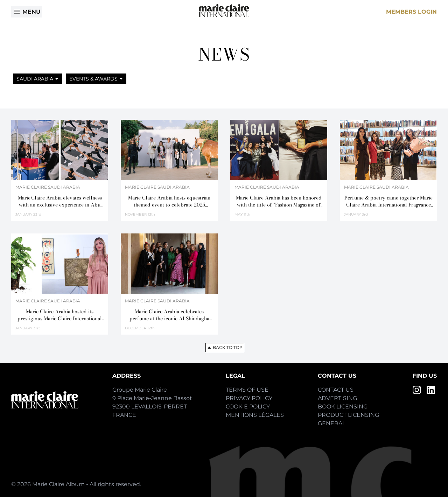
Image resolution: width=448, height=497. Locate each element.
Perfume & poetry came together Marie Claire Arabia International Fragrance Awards (388, 201)
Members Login (411, 12)
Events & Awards (96, 79)
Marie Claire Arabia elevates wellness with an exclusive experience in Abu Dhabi (60, 201)
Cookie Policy (248, 407)
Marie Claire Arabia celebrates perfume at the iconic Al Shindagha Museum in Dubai (169, 315)
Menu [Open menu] (27, 12)
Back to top (225, 347)
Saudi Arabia (38, 79)
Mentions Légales (255, 415)
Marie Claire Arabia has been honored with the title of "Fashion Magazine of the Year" (279, 201)
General (332, 423)
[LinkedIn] (431, 390)
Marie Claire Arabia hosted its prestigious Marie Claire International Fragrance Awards (60, 315)
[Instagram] (417, 390)
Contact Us (336, 390)
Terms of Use (247, 390)
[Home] (224, 11)
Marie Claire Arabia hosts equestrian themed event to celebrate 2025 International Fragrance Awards (169, 201)
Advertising (337, 398)
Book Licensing (343, 407)
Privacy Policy (249, 398)
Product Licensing (348, 415)
